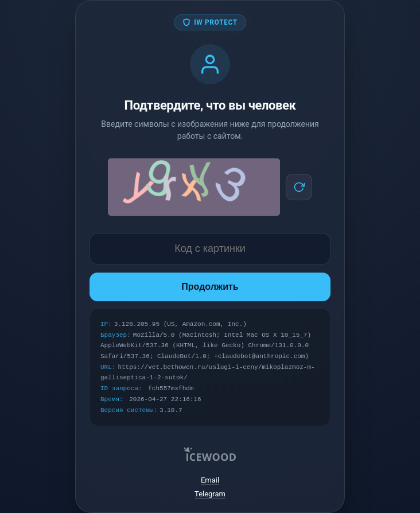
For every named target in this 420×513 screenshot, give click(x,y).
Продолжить (210, 287)
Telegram (210, 494)
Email (210, 480)
